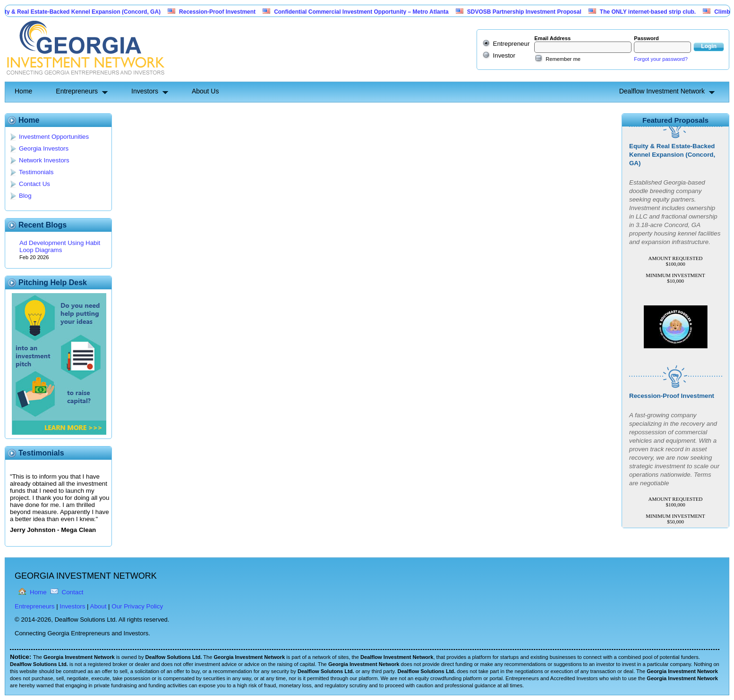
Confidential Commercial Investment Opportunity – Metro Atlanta (365, 12)
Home (23, 91)
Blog (25, 196)
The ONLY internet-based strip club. (651, 12)
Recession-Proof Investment (221, 12)
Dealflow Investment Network (662, 91)
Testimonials (36, 172)
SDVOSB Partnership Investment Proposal (528, 12)
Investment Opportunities (54, 137)
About (98, 606)
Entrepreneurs (77, 91)
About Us (205, 91)
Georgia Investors (44, 148)
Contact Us (34, 184)
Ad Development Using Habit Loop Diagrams (60, 246)
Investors (145, 91)
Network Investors (44, 160)
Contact (73, 592)
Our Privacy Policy (137, 606)
